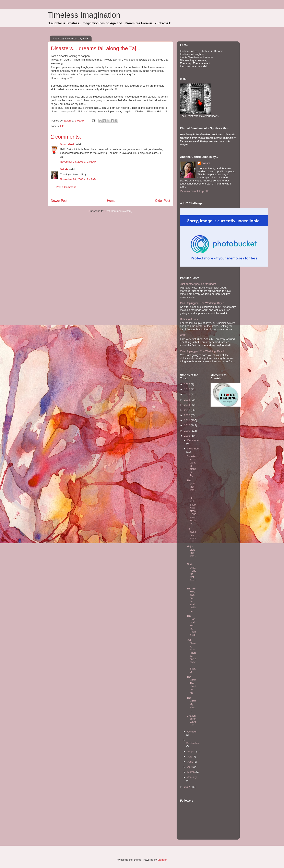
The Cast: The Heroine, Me (191, 685)
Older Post (163, 201)
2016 (187, 394)
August (192, 751)
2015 (187, 400)
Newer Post (59, 201)
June (191, 762)
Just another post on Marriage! (198, 284)
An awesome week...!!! (191, 535)
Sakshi (64, 169)
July (190, 757)
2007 (187, 787)
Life (62, 126)
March (191, 772)
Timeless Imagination (84, 15)
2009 (187, 431)
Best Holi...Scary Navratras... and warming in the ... (191, 511)
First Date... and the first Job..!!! (191, 574)
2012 (187, 415)
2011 (187, 420)
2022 (187, 384)
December (193, 440)
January (192, 777)
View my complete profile (195, 191)
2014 (187, 405)
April (190, 767)
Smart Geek (67, 144)
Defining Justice (189, 319)
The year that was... (191, 487)
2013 (187, 410)
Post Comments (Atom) (119, 211)
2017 (187, 389)
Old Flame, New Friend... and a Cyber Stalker (191, 656)
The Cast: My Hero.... (191, 704)
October (192, 732)
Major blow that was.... (191, 553)
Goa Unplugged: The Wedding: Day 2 (202, 303)
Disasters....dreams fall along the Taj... (191, 466)
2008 (187, 436)
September (193, 743)
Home (111, 201)
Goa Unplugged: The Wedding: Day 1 (202, 351)
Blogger (162, 860)
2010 (187, 425)
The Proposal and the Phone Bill (191, 625)
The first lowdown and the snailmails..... (191, 600)
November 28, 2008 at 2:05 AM (78, 162)
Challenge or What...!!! (191, 720)
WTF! (183, 335)
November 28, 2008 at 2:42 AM (78, 179)
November (193, 449)
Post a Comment (66, 187)
